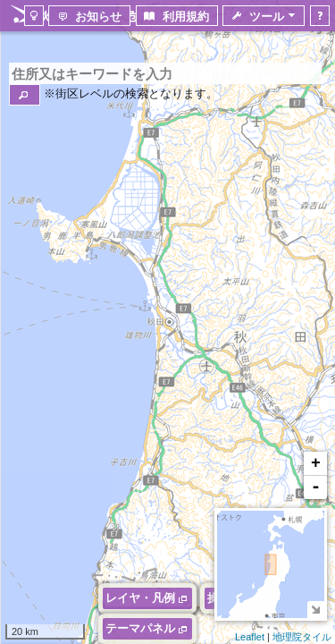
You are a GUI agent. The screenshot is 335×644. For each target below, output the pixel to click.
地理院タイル (302, 637)
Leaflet (250, 637)
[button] (25, 95)
